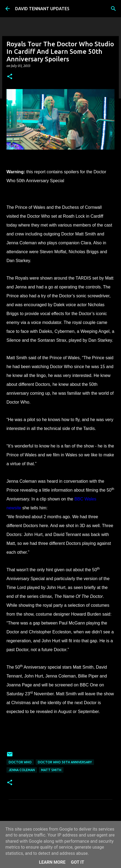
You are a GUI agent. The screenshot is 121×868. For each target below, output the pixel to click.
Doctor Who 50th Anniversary (65, 762)
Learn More (52, 862)
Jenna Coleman (22, 770)
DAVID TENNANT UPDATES (42, 9)
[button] (10, 77)
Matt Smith (51, 770)
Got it (77, 862)
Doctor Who (20, 762)
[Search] (113, 9)
